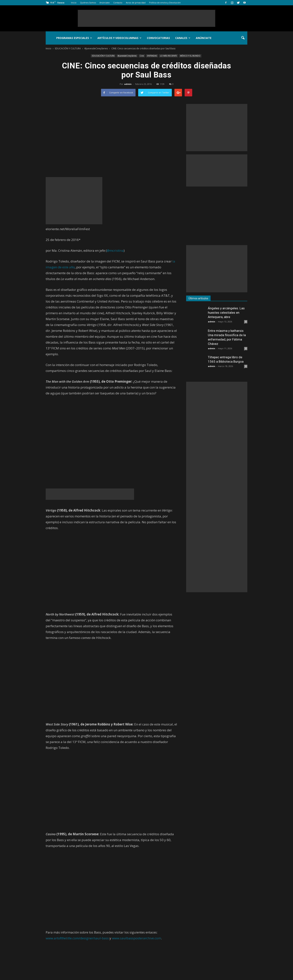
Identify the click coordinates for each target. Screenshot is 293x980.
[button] (243, 38)
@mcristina (115, 250)
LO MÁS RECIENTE (168, 56)
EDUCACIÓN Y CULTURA (103, 56)
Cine (142, 56)
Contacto (118, 3)
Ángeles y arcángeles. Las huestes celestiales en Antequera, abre (226, 313)
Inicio (74, 3)
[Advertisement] (146, 18)
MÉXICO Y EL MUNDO (190, 56)
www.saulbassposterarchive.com (136, 938)
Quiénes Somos (88, 3)
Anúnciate (105, 3)
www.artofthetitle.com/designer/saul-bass (77, 938)
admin (128, 84)
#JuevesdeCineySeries (127, 56)
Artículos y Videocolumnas (119, 38)
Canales (183, 38)
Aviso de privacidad (136, 3)
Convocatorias (158, 38)
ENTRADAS (152, 56)
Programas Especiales (74, 38)
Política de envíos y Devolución (165, 3)
